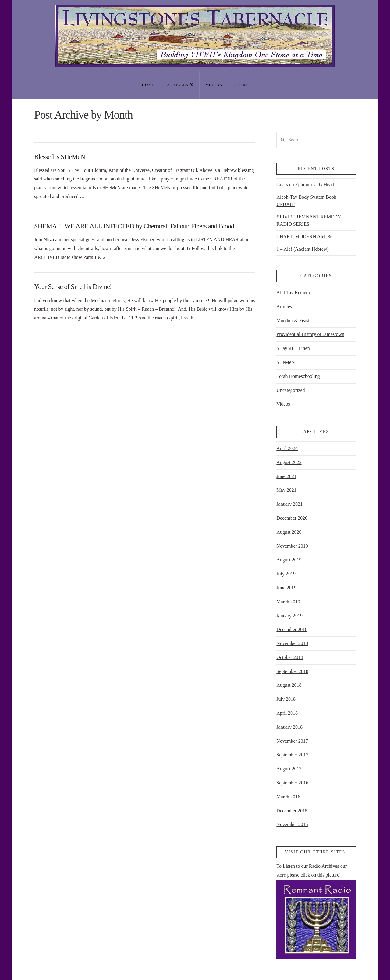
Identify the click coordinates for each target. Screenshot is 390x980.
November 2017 (292, 741)
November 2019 (292, 546)
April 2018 (287, 713)
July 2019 (286, 574)
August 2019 (289, 560)
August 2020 (289, 532)
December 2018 (292, 629)
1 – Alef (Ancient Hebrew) (303, 249)
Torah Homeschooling (298, 376)
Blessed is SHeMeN (60, 157)
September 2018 (292, 671)
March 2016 (288, 797)
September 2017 (292, 755)
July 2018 (286, 699)
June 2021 (286, 476)
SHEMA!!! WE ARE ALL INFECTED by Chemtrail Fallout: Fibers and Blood (134, 226)
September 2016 (292, 783)
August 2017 (289, 769)
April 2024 (287, 448)
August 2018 (289, 685)
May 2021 (286, 490)
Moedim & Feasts (294, 321)
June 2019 (286, 588)
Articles (284, 307)
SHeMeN (285, 362)
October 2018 (290, 657)
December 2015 (292, 811)
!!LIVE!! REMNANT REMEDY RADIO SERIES (309, 220)
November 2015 (292, 824)
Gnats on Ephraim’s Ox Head (305, 185)
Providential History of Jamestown (310, 334)
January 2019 (289, 616)
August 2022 (289, 462)
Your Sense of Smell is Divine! (73, 287)
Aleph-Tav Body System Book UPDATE (306, 201)
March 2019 (288, 602)
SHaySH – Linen (293, 348)
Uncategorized (291, 390)
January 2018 (289, 727)
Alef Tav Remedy (294, 293)
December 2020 (292, 518)
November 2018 (292, 643)
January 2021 (289, 504)
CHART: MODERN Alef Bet (305, 237)
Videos (283, 404)
